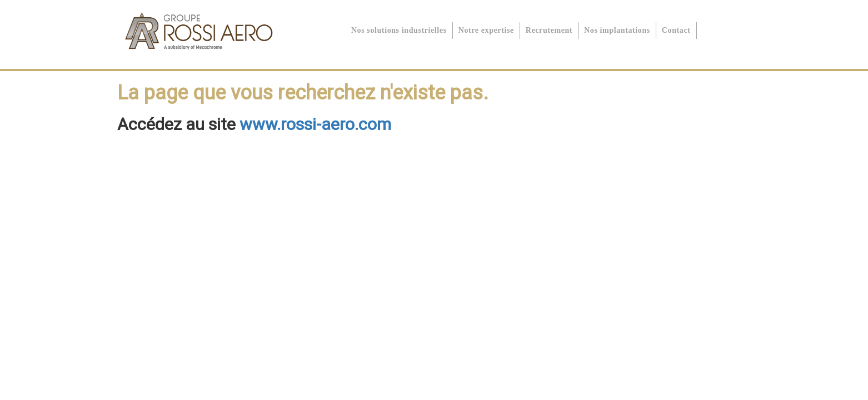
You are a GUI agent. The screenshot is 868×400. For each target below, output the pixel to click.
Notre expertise (486, 30)
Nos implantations (617, 30)
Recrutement (549, 30)
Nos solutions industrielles (399, 30)
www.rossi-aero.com (315, 124)
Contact (676, 30)
